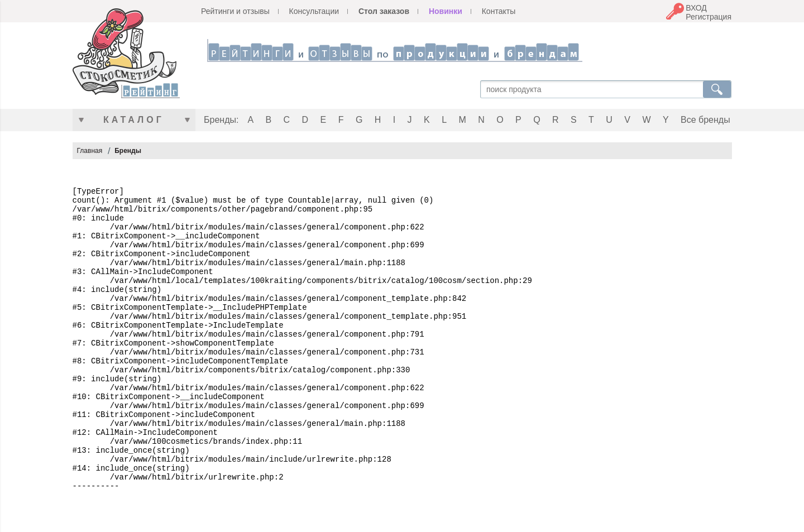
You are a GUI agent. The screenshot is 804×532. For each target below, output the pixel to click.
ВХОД (696, 8)
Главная (90, 151)
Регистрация (709, 17)
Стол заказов (384, 11)
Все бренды (705, 120)
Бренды (128, 151)
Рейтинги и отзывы (235, 11)
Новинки (446, 11)
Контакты (499, 11)
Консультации (314, 11)
